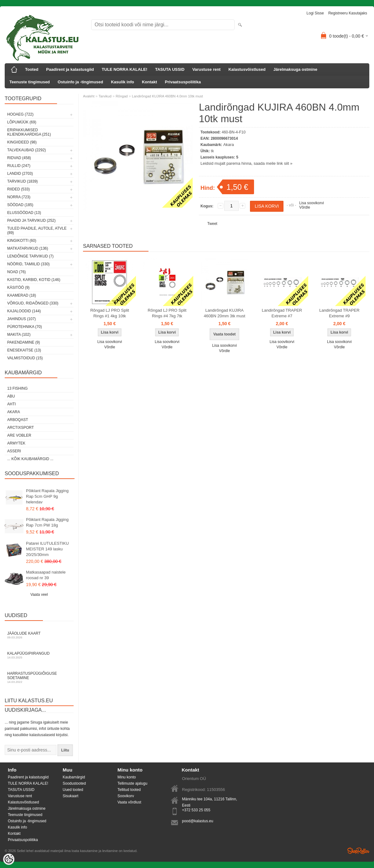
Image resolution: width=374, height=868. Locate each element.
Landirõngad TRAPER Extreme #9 (339, 313)
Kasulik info (122, 82)
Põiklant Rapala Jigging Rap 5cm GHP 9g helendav (47, 496)
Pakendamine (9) (23, 342)
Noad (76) (16, 272)
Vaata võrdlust (129, 802)
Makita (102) (19, 335)
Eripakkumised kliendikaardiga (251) (29, 132)
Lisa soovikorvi (312, 203)
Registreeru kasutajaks (348, 13)
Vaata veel (39, 595)
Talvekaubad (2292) (27, 150)
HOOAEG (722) (20, 114)
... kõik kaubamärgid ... (30, 459)
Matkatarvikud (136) (28, 248)
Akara (14, 412)
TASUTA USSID (170, 69)
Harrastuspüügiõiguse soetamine (39, 677)
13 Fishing (17, 388)
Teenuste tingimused (30, 82)
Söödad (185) (20, 205)
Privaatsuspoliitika (183, 82)
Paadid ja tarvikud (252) (31, 221)
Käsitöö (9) (18, 288)
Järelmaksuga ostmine (295, 69)
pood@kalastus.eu (198, 821)
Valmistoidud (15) (25, 358)
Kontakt (149, 82)
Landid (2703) (20, 174)
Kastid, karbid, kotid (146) (34, 280)
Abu (11, 396)
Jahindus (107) (21, 319)
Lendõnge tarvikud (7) (30, 256)
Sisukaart (70, 796)
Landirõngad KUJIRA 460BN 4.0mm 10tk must (167, 96)
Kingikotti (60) (22, 241)
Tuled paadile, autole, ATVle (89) (37, 231)
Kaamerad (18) (22, 295)
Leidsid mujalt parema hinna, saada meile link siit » (246, 163)
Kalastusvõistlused (247, 69)
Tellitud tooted (129, 790)
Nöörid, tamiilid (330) (29, 264)
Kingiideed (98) (22, 142)
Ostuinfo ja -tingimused (80, 82)
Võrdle (305, 207)
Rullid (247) (19, 166)
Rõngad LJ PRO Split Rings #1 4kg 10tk (110, 313)
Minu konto (127, 777)
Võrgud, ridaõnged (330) (33, 303)
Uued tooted (73, 790)
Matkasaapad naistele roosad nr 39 (46, 575)
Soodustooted (74, 783)
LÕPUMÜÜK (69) (22, 122)
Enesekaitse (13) (24, 350)
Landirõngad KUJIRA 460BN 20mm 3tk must (225, 313)
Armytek (16, 443)
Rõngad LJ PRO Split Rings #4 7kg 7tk (167, 313)
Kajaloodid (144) (24, 311)
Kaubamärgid (74, 777)
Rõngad (122, 96)
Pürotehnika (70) (25, 327)
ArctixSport (21, 428)
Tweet (212, 224)
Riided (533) (18, 189)
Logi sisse (315, 13)
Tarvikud (105, 96)
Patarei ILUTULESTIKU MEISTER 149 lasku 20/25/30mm (47, 549)
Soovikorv (126, 796)
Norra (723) (19, 197)
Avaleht (89, 96)
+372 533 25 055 (196, 810)
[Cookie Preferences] (9, 859)
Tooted (32, 69)
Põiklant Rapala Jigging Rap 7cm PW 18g (47, 522)
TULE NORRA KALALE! (125, 69)
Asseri (14, 451)
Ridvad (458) (19, 158)
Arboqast (18, 420)
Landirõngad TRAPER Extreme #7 (282, 313)
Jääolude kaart (39, 635)
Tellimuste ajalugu (132, 783)
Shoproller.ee (358, 851)
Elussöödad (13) (24, 213)
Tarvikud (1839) (23, 181)
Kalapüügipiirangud (39, 655)
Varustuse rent (206, 69)
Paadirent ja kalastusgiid (70, 69)
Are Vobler (19, 435)
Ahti (11, 404)
